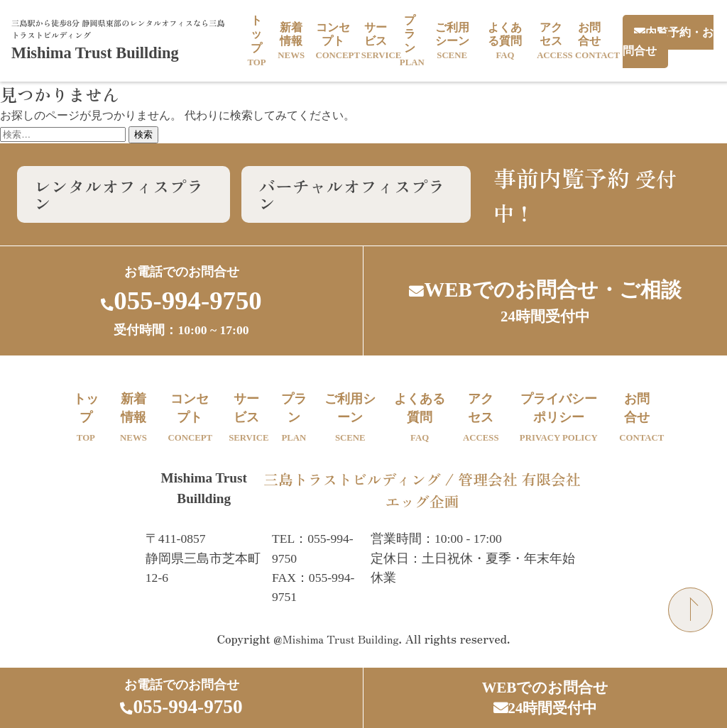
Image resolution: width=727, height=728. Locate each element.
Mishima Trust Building (341, 640)
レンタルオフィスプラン (119, 194)
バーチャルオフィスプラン (353, 194)
